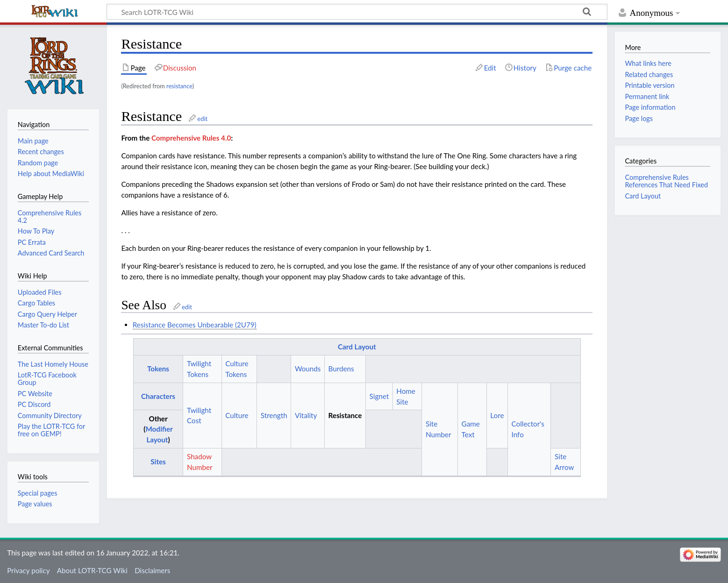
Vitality (306, 415)
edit (202, 119)
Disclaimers (152, 570)
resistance (179, 86)
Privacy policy (28, 570)
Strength (274, 415)
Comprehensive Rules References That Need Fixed (666, 181)
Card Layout (357, 347)
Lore (497, 415)
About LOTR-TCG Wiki (92, 570)
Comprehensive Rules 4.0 (191, 138)
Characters (158, 396)
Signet (379, 396)
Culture (237, 415)
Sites (158, 462)
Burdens (341, 369)
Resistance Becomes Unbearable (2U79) (195, 325)
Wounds (308, 369)
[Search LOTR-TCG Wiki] (344, 12)
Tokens (158, 369)
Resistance (345, 415)
